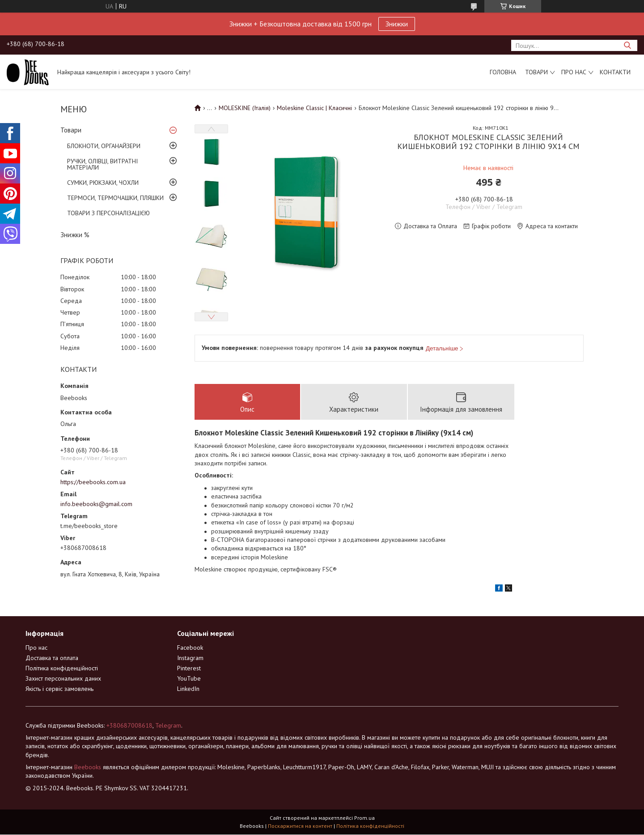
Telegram (168, 726)
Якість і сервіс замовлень (59, 689)
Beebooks (88, 767)
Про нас (574, 72)
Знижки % (75, 235)
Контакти (615, 72)
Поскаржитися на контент (300, 826)
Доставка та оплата (52, 658)
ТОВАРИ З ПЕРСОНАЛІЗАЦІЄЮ (108, 213)
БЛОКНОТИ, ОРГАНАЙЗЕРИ (104, 146)
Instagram (190, 658)
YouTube (189, 679)
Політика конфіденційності (62, 669)
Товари (536, 72)
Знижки (397, 24)
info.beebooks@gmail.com (96, 504)
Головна (503, 72)
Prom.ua (364, 818)
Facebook (190, 648)
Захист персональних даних (63, 679)
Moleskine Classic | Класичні (314, 108)
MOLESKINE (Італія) (245, 108)
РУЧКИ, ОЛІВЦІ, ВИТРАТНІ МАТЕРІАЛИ (102, 164)
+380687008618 (129, 726)
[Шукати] (627, 45)
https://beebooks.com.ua (93, 482)
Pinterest (189, 669)
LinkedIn (188, 689)
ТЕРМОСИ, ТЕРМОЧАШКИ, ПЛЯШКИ (115, 198)
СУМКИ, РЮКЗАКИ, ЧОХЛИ (103, 183)
